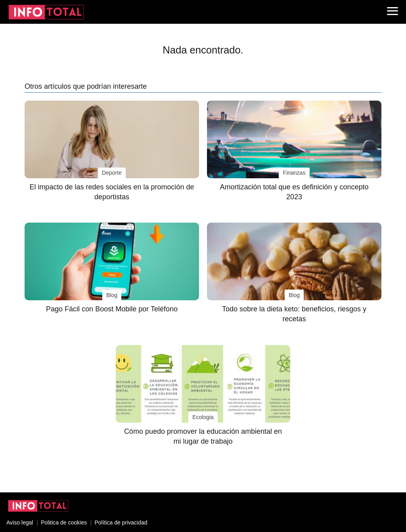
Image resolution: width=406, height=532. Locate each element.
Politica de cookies (64, 522)
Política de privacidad (121, 522)
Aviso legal (20, 522)
